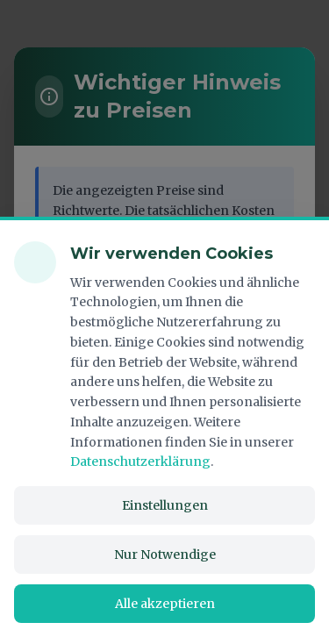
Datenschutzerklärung (140, 462)
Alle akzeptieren (165, 604)
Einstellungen (165, 505)
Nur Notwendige (165, 555)
